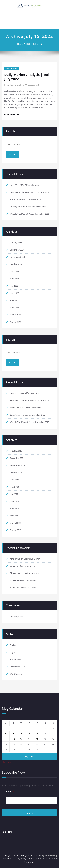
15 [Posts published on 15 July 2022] (37, 739)
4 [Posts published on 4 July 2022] (6, 734)
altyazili (14, 580)
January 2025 (16, 243)
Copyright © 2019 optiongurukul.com (19, 855)
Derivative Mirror (32, 559)
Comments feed (17, 667)
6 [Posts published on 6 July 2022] (21, 734)
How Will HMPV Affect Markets (24, 185)
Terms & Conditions (38, 859)
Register (14, 645)
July (35, 44)
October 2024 (16, 264)
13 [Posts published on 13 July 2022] (21, 739)
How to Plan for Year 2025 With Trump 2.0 (29, 192)
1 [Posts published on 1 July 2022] (37, 728)
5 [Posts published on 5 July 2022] (13, 734)
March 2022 (15, 315)
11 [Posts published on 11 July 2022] (6, 739)
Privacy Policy (20, 859)
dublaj (13, 566)
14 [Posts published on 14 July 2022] (29, 739)
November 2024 (17, 257)
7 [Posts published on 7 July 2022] (29, 734)
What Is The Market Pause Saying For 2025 (29, 214)
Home (20, 44)
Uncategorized (32, 85)
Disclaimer (7, 859)
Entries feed (15, 659)
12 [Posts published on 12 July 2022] (14, 739)
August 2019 (15, 322)
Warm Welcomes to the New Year (25, 199)
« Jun (4, 762)
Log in (13, 652)
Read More (10, 114)
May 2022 (14, 300)
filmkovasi (15, 559)
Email (10, 792)
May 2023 (14, 279)
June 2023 (14, 271)
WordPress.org (17, 674)
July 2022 (14, 286)
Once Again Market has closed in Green (28, 207)
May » (10, 762)
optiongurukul (14, 85)
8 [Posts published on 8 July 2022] (37, 734)
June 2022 (14, 293)
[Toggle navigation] (29, 22)
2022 (28, 44)
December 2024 (17, 250)
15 (41, 44)
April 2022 (14, 307)
